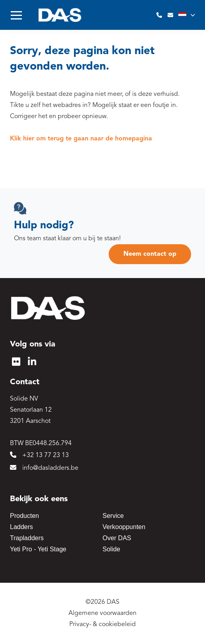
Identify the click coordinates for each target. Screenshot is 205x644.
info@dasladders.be (44, 468)
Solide (111, 549)
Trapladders (27, 538)
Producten (24, 516)
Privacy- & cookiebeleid (102, 625)
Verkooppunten (124, 527)
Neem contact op (150, 254)
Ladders (21, 527)
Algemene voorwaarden (102, 613)
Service (113, 516)
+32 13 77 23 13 (39, 455)
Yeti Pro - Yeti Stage (38, 549)
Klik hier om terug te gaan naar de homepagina (81, 139)
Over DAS (117, 538)
